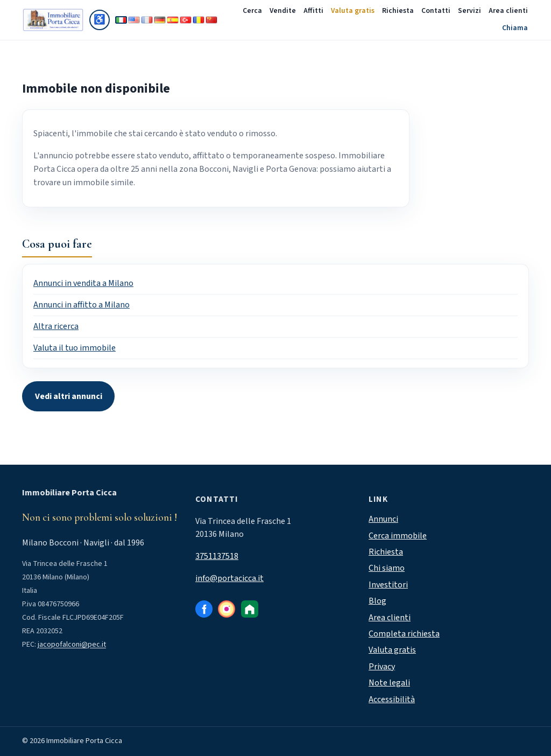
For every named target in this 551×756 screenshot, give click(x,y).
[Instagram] (227, 609)
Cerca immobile (398, 536)
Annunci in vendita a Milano (83, 283)
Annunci (383, 519)
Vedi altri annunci (69, 396)
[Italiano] (121, 20)
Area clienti (508, 11)
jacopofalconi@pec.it (72, 645)
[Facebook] (204, 609)
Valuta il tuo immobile (75, 348)
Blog (377, 601)
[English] (134, 20)
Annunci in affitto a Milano (82, 305)
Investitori (388, 585)
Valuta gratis (353, 11)
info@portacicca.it (229, 578)
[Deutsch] (160, 20)
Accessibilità (392, 699)
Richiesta (398, 11)
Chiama (515, 28)
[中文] (211, 20)
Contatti (436, 11)
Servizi (469, 11)
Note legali (389, 683)
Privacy (382, 667)
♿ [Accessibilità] (102, 22)
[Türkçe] (186, 20)
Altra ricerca (56, 326)
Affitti (313, 11)
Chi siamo (387, 568)
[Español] (173, 20)
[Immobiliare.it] (250, 609)
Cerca (252, 11)
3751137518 (217, 556)
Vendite (283, 11)
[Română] (199, 20)
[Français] (147, 20)
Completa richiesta (404, 634)
